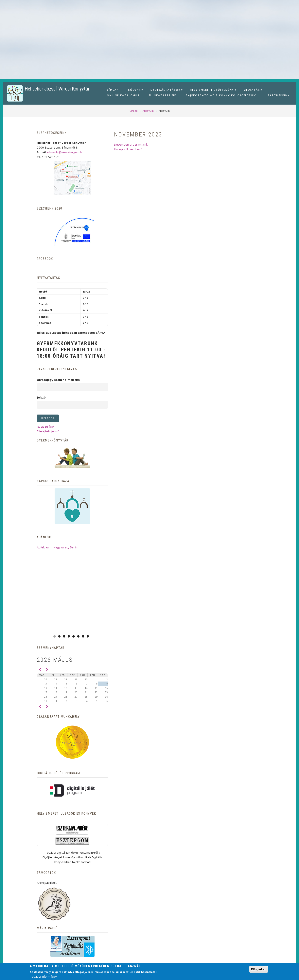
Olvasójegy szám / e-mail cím (58, 380)
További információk (44, 976)
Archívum (93, 942)
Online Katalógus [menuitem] (123, 95)
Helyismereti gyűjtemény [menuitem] (212, 90)
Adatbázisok (121, 942)
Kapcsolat (205, 942)
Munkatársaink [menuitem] (163, 95)
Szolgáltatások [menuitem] (165, 90)
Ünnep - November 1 (128, 149)
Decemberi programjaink (131, 144)
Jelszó (41, 397)
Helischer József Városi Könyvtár (57, 89)
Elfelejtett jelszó (48, 431)
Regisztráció (45, 426)
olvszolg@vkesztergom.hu (65, 152)
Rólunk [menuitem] (134, 90)
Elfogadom (259, 969)
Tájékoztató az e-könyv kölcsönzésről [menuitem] (222, 95)
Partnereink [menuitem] (279, 95)
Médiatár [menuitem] (251, 90)
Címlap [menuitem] (113, 90)
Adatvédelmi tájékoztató (164, 942)
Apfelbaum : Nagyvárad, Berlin (72, 547)
